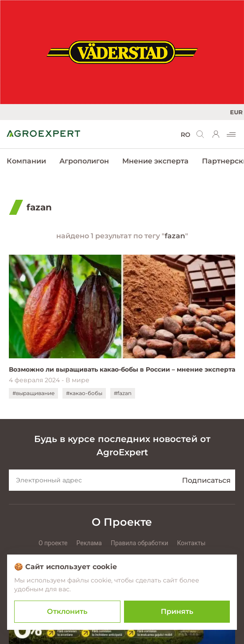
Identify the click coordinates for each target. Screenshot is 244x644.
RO (186, 135)
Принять (177, 611)
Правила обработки (139, 543)
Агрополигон (84, 161)
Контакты (191, 543)
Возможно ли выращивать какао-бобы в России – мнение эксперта (122, 369)
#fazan (123, 393)
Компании (26, 161)
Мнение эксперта (155, 161)
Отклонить (67, 611)
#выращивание (33, 393)
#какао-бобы (84, 393)
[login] (216, 134)
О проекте (53, 543)
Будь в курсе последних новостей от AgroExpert (122, 446)
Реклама (89, 543)
